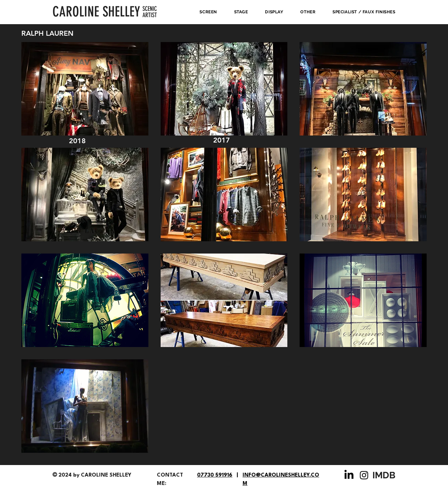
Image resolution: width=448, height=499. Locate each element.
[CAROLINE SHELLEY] (97, 12)
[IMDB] (385, 475)
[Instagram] (364, 475)
